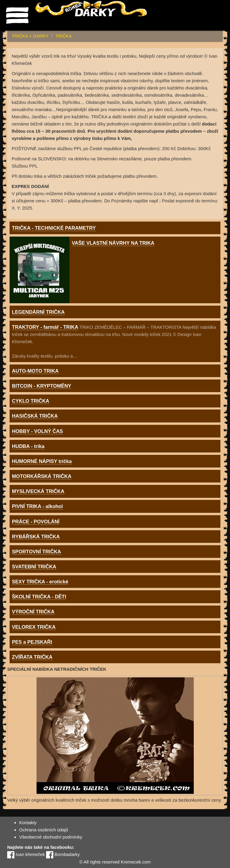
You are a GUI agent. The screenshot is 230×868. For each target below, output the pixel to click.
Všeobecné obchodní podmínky (51, 837)
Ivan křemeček (26, 854)
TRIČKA (63, 36)
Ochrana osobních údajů (44, 830)
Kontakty (28, 823)
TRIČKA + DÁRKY (30, 36)
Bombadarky (63, 854)
